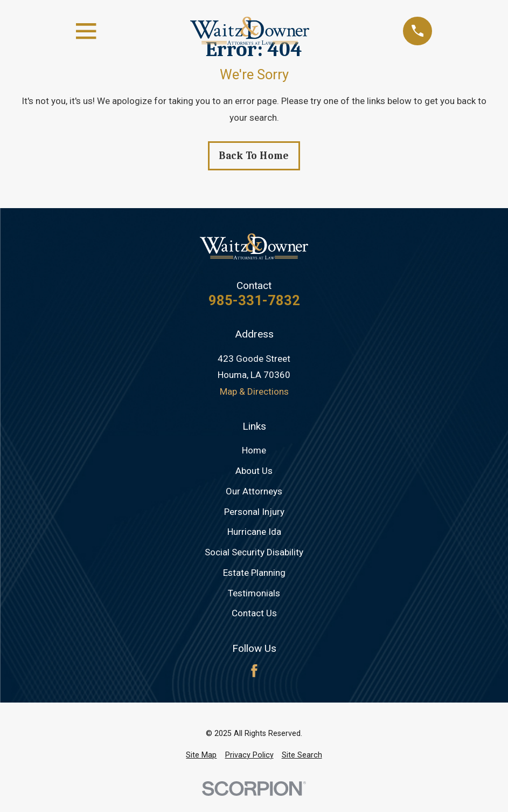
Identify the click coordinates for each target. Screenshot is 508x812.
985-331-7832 (254, 301)
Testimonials (254, 593)
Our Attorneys (254, 491)
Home (254, 450)
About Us (254, 471)
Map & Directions (254, 391)
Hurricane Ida (254, 532)
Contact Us (254, 613)
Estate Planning (254, 573)
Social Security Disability (254, 552)
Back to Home (254, 156)
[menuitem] (201, 755)
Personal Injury (254, 512)
